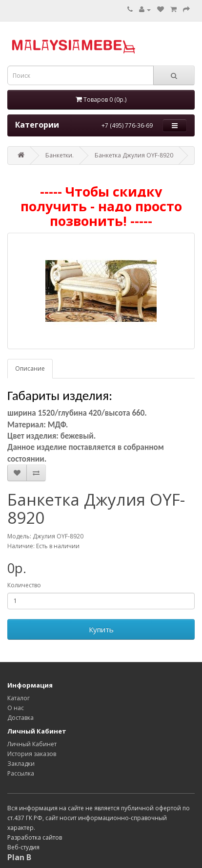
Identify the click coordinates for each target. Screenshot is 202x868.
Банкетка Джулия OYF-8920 (134, 155)
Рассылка (21, 773)
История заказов (32, 754)
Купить (101, 629)
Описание (30, 368)
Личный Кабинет (32, 744)
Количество (24, 585)
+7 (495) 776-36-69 (127, 125)
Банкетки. (60, 155)
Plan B (19, 857)
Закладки (21, 764)
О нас (16, 708)
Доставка (20, 718)
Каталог (19, 698)
